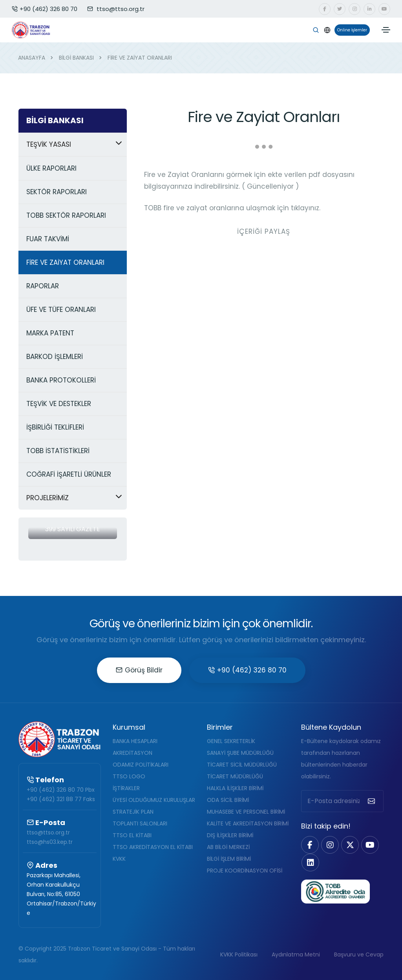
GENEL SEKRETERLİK (231, 741)
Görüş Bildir (139, 670)
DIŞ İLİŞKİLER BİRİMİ (230, 835)
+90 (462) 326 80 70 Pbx (61, 790)
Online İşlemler (351, 30)
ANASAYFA (32, 58)
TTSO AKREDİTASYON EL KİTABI (153, 847)
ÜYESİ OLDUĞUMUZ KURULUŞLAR (154, 800)
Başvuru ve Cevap (359, 954)
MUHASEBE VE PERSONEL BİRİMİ (246, 812)
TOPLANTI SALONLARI (140, 823)
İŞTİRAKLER (126, 788)
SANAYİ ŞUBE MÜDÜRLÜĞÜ (240, 753)
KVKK (119, 859)
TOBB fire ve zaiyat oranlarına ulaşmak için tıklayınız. (232, 208)
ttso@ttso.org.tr (48, 832)
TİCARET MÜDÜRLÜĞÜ (235, 776)
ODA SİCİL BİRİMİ (228, 800)
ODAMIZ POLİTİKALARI (141, 765)
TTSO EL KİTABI (132, 835)
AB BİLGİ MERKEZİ (228, 847)
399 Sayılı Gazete (73, 529)
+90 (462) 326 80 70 (45, 9)
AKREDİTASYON (132, 753)
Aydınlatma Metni (296, 954)
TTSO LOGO (129, 776)
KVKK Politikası (239, 954)
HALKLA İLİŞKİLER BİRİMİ (235, 788)
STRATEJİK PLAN (133, 812)
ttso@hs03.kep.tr (50, 842)
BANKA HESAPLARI (135, 741)
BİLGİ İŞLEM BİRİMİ (229, 859)
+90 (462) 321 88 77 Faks (61, 799)
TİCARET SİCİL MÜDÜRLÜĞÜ (242, 765)
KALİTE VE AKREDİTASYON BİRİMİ (248, 823)
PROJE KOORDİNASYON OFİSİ (245, 871)
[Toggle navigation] (386, 30)
